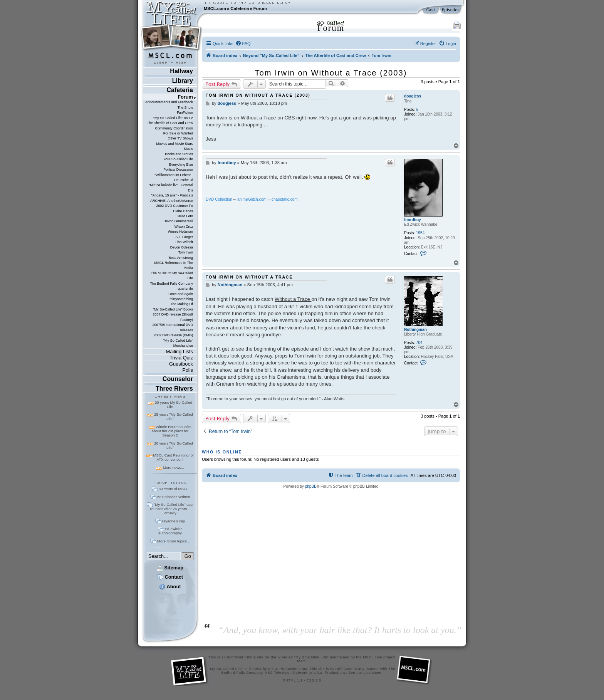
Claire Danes (183, 211)
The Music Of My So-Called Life (172, 276)
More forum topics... (174, 541)
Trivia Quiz (181, 358)
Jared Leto (185, 216)
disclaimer (373, 673)
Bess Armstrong (181, 258)
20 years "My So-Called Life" (173, 445)
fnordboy (413, 220)
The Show (185, 107)
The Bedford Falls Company (171, 284)
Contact (170, 577)
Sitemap (170, 568)
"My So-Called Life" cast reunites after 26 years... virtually (172, 509)
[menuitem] (243, 44)
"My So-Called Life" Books (173, 309)
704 (419, 343)
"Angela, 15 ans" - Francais (172, 195)
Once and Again (181, 294)
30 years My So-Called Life (174, 405)
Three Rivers (174, 389)
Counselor (178, 379)
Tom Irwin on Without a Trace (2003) (331, 73)
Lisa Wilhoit (184, 242)
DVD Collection (219, 199)
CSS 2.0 (314, 680)
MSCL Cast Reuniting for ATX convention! (174, 457)
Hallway (181, 71)
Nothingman (415, 330)
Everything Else (181, 165)
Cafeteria (240, 8)
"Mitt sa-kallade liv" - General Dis (171, 187)
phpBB (311, 486)
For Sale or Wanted (178, 133)
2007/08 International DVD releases (173, 327)
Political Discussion (178, 170)
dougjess (413, 96)
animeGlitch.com (252, 199)
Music (189, 149)
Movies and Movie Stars (174, 144)
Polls (188, 370)
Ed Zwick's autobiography (170, 531)
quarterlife (185, 289)
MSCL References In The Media (174, 265)
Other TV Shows (180, 138)
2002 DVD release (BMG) (173, 335)
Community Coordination (174, 128)
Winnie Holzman (180, 232)
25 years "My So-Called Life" (173, 416)
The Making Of (182, 304)
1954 (420, 233)
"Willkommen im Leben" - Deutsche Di (174, 177)
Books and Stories (179, 154)
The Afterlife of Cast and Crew (170, 123)
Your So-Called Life (178, 159)
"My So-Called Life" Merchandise (178, 343)
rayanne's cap (174, 521)
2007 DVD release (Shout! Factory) (173, 317)
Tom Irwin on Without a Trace (249, 277)
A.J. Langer (184, 237)
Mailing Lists (180, 352)
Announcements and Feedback (169, 102)
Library (183, 81)
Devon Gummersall (178, 221)
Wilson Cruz (184, 227)
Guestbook (181, 364)
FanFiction (185, 112)
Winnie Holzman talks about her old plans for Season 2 (172, 431)
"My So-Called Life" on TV (173, 118)
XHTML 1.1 (293, 680)
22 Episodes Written (174, 497)
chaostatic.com (285, 199)
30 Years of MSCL (174, 489)
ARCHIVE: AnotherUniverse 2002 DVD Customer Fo (172, 203)
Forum (260, 8)
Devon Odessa (182, 247)
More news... (174, 468)
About (170, 587)
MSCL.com (215, 8)
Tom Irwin (186, 252)
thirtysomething (181, 299)
